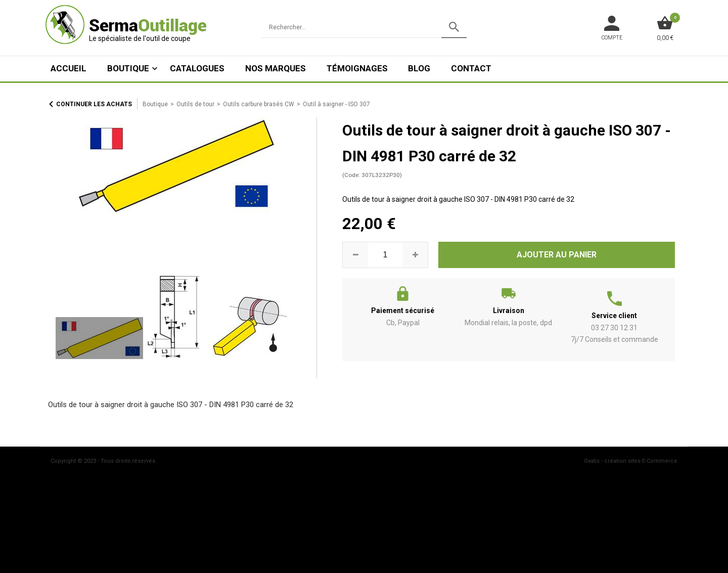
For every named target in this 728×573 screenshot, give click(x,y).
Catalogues (197, 68)
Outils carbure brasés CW (259, 104)
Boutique (128, 68)
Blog (419, 68)
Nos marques (276, 68)
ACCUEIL (69, 68)
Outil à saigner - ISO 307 (336, 104)
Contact (471, 68)
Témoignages (357, 68)
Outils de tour (195, 104)
